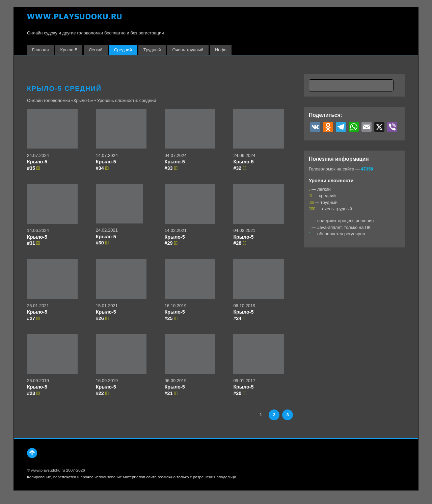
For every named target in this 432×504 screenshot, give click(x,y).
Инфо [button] (221, 50)
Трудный (152, 50)
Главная (40, 50)
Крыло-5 (69, 50)
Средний (123, 50)
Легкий (96, 50)
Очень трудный (188, 50)
